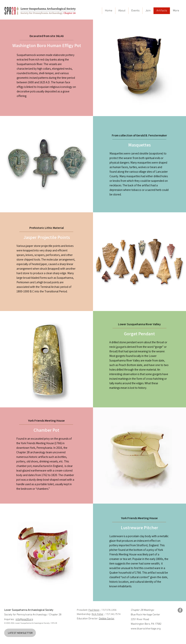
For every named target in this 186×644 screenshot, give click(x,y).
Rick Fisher (98, 614)
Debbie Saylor (107, 619)
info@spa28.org (24, 619)
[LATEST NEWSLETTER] (20, 633)
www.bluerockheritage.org (146, 629)
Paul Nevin (94, 610)
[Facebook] (180, 610)
